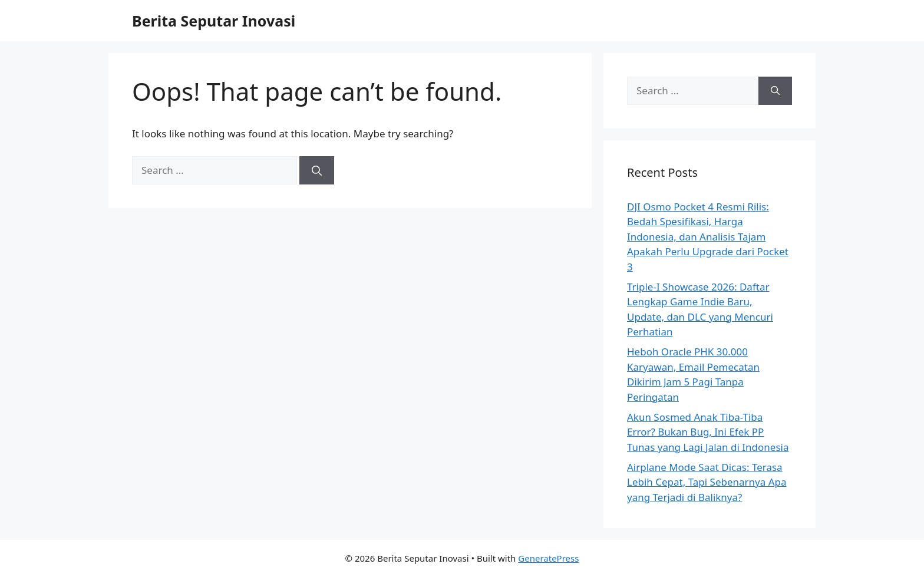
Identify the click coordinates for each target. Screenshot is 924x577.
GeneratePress (548, 558)
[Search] (317, 170)
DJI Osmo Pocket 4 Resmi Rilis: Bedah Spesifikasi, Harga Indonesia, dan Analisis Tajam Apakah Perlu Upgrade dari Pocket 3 (708, 237)
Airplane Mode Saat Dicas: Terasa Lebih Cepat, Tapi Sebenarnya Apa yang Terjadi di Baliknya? (707, 482)
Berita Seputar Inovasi (214, 21)
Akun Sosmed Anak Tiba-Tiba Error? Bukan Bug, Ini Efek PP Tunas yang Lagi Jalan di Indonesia (708, 432)
